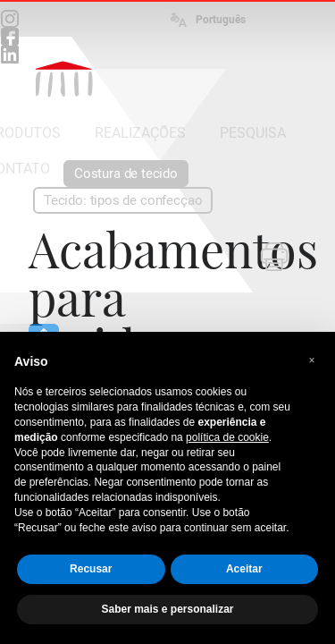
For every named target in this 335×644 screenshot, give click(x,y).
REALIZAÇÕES (140, 133)
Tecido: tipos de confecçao (123, 200)
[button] (312, 360)
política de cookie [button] (227, 437)
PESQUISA (253, 133)
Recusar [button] (91, 569)
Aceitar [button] (244, 569)
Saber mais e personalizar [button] (167, 609)
